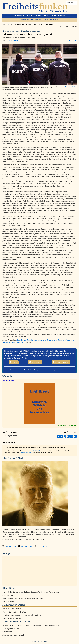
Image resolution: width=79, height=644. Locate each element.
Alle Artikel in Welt (9, 602)
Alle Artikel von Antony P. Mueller (14, 635)
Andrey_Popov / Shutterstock (69, 87)
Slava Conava (8, 595)
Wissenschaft (54, 20)
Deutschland (25, 20)
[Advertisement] (39, 571)
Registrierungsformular (26, 453)
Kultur (46, 20)
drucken (73, 40)
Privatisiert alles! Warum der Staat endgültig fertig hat (22, 615)
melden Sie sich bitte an (38, 451)
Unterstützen (30, 16)
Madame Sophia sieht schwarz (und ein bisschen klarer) (23, 598)
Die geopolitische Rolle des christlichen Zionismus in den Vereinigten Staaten (31, 626)
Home (5, 24)
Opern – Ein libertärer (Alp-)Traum (15, 612)
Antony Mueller (42, 546)
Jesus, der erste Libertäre (12, 609)
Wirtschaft (39, 20)
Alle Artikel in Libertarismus (12, 618)
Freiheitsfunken (19, 16)
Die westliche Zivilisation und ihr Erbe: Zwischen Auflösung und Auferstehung (31, 592)
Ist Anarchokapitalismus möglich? (39, 33)
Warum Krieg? (8, 632)
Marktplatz (46, 16)
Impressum (61, 16)
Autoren (38, 16)
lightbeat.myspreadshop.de (66, 425)
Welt (32, 20)
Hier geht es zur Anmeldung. (45, 370)
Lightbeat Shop (9, 381)
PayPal (14, 362)
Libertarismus (18, 605)
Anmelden (71, 3)
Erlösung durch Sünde (11, 629)
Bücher (54, 16)
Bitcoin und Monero (61, 362)
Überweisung (35, 362)
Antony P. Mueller (12, 40)
